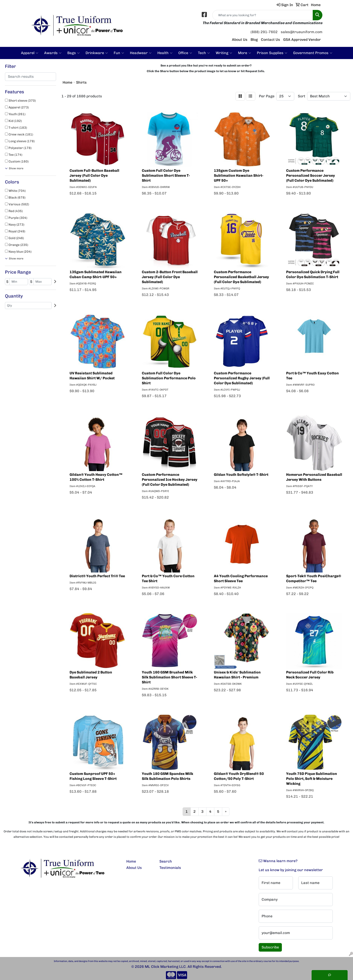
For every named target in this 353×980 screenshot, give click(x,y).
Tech (204, 53)
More (244, 53)
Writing (224, 53)
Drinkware (97, 53)
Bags (74, 53)
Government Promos (313, 53)
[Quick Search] (263, 15)
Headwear (141, 53)
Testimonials (170, 868)
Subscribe (270, 947)
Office (185, 53)
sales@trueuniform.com (302, 32)
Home (131, 861)
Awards (53, 53)
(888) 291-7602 (264, 32)
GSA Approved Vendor (302, 40)
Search (166, 861)
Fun (119, 53)
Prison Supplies (272, 53)
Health (165, 53)
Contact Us (270, 40)
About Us (240, 40)
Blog (254, 40)
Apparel (30, 53)
